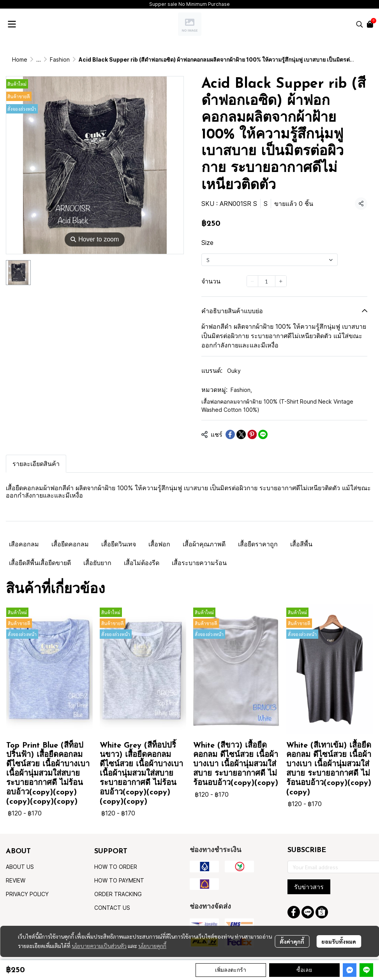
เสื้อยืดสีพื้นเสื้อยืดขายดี (40, 563)
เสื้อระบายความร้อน (199, 563)
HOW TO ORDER (116, 867)
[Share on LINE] (263, 434)
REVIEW (16, 880)
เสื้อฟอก (159, 544)
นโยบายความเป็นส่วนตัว (99, 946)
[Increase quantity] (281, 281)
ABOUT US (20, 867)
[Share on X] (241, 434)
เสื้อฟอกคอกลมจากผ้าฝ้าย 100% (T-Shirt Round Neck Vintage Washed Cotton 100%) (277, 406)
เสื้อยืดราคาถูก (258, 544)
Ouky (234, 371)
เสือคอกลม (24, 544)
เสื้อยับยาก (97, 563)
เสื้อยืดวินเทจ (119, 544)
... (39, 59)
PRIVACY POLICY (27, 894)
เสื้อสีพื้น (301, 544)
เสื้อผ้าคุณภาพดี (204, 544)
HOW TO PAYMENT (119, 880)
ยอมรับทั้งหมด (339, 941)
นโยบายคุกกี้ (152, 946)
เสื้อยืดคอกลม (70, 544)
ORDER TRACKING (118, 894)
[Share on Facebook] (230, 434)
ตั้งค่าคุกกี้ (292, 941)
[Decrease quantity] (252, 281)
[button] (360, 24)
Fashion (60, 59)
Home (20, 59)
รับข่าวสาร (309, 887)
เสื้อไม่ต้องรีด (142, 563)
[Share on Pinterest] (252, 434)
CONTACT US (112, 908)
